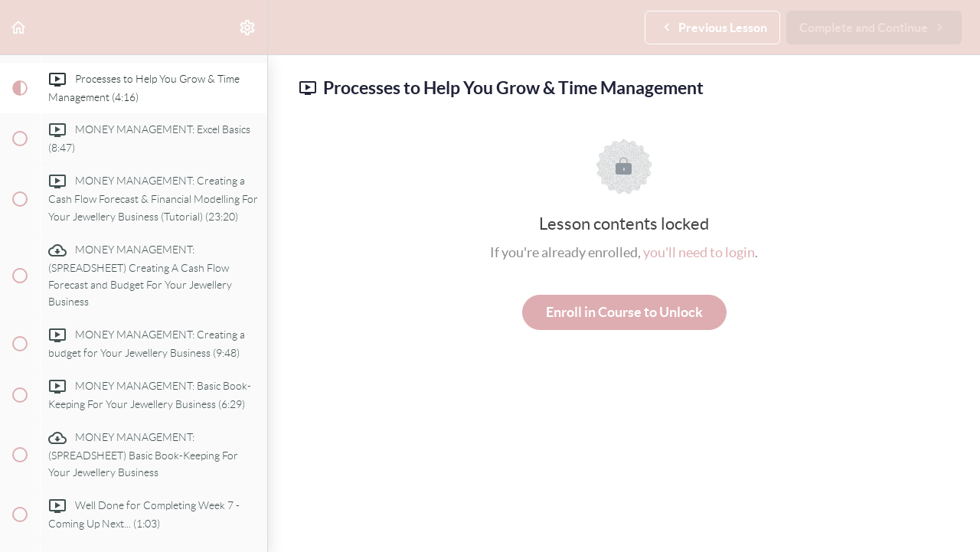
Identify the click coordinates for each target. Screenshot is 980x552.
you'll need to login (699, 252)
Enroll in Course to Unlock (624, 312)
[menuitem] (248, 27)
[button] (19, 27)
